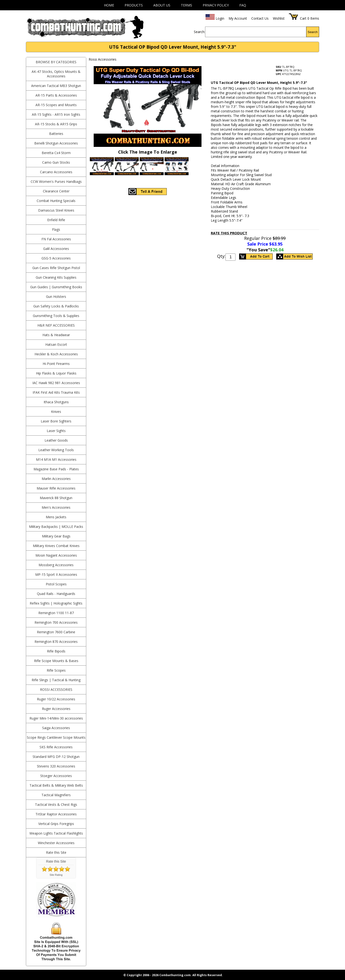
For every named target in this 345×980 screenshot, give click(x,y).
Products (134, 5)
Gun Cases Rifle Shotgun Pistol (56, 268)
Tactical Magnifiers (56, 795)
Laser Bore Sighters (56, 421)
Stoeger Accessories (56, 776)
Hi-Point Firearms (56, 364)
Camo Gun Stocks (56, 162)
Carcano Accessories (56, 172)
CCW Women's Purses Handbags (56, 182)
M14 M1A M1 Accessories (56, 459)
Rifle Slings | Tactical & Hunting (56, 680)
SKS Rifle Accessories (56, 747)
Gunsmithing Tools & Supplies (56, 316)
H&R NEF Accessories (56, 325)
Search (313, 32)
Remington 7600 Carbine (56, 632)
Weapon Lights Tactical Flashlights (56, 833)
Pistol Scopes (56, 584)
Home (109, 5)
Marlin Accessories (56, 479)
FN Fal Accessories (56, 239)
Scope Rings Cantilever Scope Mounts (56, 737)
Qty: (221, 256)
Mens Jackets (56, 517)
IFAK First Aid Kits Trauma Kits (56, 392)
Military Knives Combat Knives (56, 546)
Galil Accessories (56, 249)
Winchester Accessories (56, 843)
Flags (56, 229)
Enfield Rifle (56, 220)
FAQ (243, 5)
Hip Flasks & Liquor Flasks (56, 373)
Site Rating (56, 875)
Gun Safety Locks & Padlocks (56, 306)
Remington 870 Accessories (56, 642)
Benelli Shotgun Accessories (56, 143)
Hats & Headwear (56, 335)
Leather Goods (56, 440)
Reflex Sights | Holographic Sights (56, 603)
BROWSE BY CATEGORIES (56, 62)
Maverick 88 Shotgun (56, 498)
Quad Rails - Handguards (56, 594)
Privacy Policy (216, 5)
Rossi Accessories (56, 689)
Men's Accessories (56, 507)
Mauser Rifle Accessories (56, 488)
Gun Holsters (56, 297)
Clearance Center (56, 191)
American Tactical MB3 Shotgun (56, 86)
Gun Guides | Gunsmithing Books (56, 287)
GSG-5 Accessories (56, 258)
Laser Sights (56, 431)
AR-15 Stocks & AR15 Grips (56, 124)
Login (220, 18)
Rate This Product (229, 233)
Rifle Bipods (56, 651)
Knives (56, 412)
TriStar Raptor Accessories (56, 814)
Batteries (56, 134)
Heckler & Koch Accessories (56, 354)
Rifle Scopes (56, 670)
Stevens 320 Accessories (56, 766)
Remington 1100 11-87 (56, 613)
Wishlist (279, 18)
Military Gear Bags (56, 536)
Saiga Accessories (56, 728)
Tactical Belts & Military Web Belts (56, 785)
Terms (187, 5)
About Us (162, 5)
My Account (238, 18)
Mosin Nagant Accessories (56, 555)
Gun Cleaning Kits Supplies (56, 277)
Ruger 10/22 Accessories (56, 699)
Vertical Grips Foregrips (56, 824)
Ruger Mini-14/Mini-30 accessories (56, 718)
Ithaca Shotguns (56, 402)
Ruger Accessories (56, 709)
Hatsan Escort (56, 344)
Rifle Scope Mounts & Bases (56, 661)
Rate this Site (56, 852)
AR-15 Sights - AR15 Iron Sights (56, 114)
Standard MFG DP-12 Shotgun (56, 757)
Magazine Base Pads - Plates (56, 469)
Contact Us (260, 18)
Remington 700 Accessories (56, 622)
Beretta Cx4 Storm (56, 153)
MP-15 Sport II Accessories (56, 574)
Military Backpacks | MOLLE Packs (56, 527)
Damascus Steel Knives (56, 210)
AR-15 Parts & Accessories (56, 95)
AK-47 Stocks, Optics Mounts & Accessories (56, 74)
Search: (199, 32)
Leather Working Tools (56, 450)
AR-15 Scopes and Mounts (56, 105)
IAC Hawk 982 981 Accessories (56, 383)
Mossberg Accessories (56, 565)
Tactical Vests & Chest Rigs (56, 804)
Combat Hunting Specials (56, 201)
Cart (303, 18)
